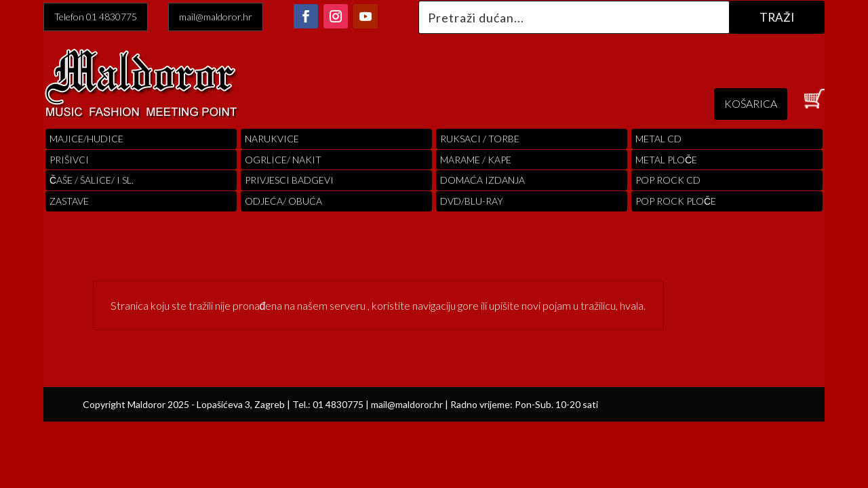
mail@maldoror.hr (216, 17)
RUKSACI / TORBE (480, 139)
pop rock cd (668, 180)
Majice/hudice (86, 139)
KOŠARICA (751, 103)
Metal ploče (666, 160)
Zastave (69, 201)
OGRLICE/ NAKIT (283, 160)
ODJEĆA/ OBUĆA (283, 201)
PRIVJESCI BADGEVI (289, 180)
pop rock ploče (676, 201)
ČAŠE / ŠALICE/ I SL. (92, 180)
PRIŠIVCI (69, 160)
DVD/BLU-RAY (472, 201)
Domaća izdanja (482, 180)
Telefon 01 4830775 (96, 17)
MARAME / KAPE (476, 160)
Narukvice (272, 139)
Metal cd (658, 139)
